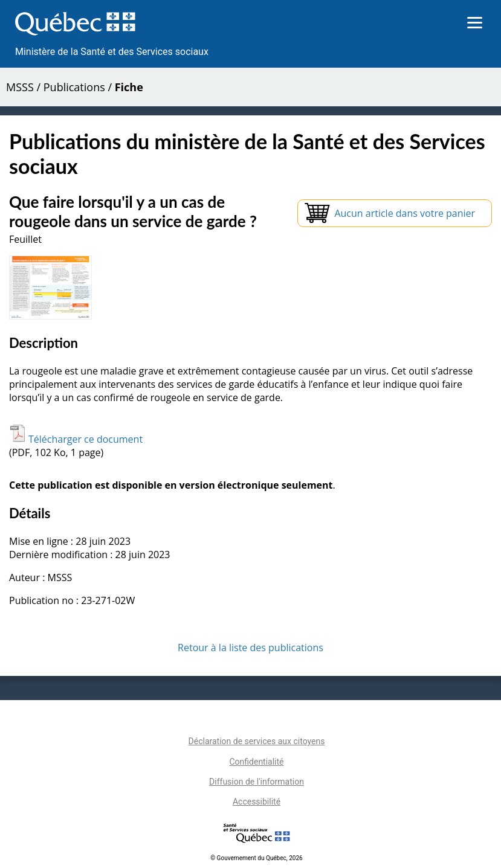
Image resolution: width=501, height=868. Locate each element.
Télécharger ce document (76, 439)
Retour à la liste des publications (250, 648)
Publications (74, 87)
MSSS (20, 87)
